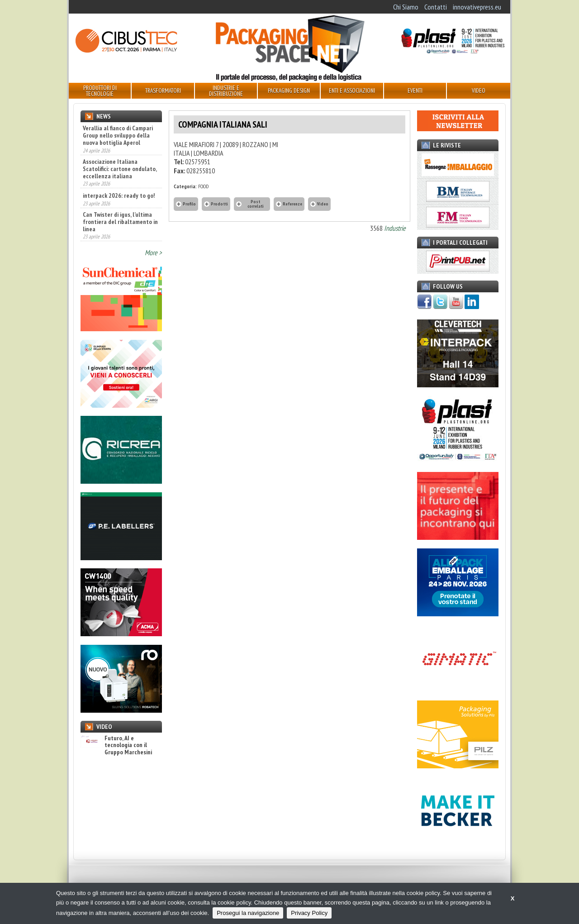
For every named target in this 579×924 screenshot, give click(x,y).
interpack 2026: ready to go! (119, 195)
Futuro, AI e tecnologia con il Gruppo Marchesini (116, 745)
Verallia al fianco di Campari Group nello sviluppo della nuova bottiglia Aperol (118, 135)
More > (153, 252)
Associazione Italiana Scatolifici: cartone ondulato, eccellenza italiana (120, 169)
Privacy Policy (309, 913)
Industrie (395, 228)
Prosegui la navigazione (248, 913)
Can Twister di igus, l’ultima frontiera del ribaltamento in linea (120, 222)
